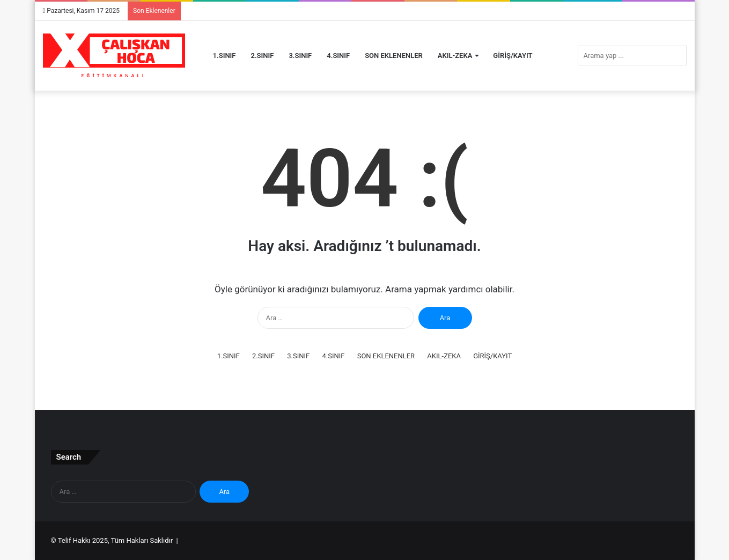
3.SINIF (300, 56)
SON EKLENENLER (394, 56)
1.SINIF (224, 56)
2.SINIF (263, 56)
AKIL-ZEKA (455, 56)
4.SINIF (338, 56)
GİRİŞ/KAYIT (513, 56)
